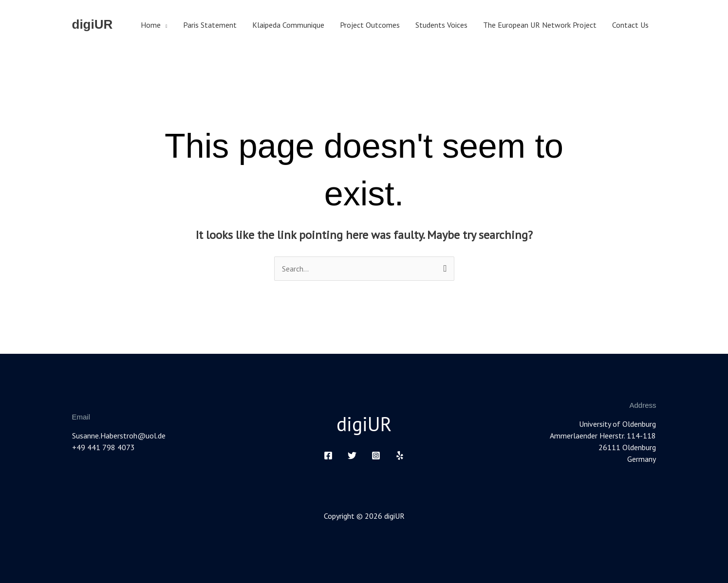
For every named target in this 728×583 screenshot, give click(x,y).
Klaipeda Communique (288, 25)
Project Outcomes (370, 25)
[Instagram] (376, 455)
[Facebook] (328, 455)
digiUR (93, 24)
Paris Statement (210, 25)
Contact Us (630, 25)
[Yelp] (400, 455)
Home (151, 25)
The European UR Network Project (540, 25)
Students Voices (441, 25)
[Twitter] (352, 455)
